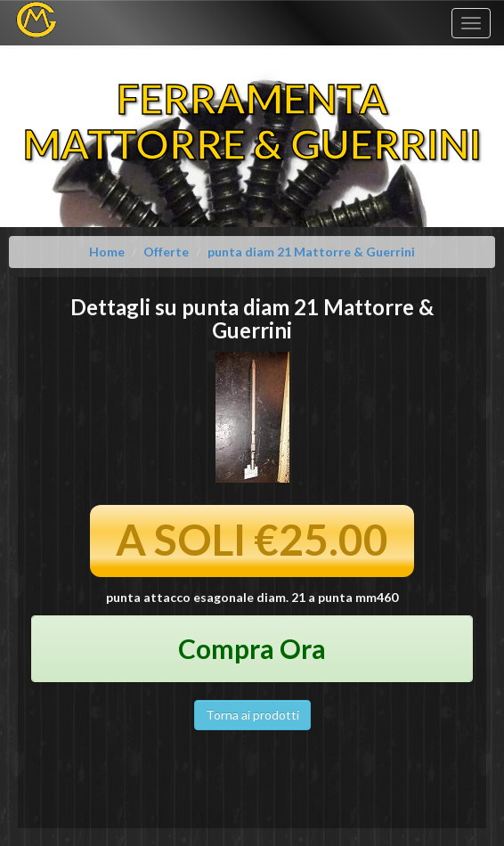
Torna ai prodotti (252, 715)
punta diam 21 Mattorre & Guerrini (311, 252)
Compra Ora (252, 648)
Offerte (166, 252)
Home (107, 252)
